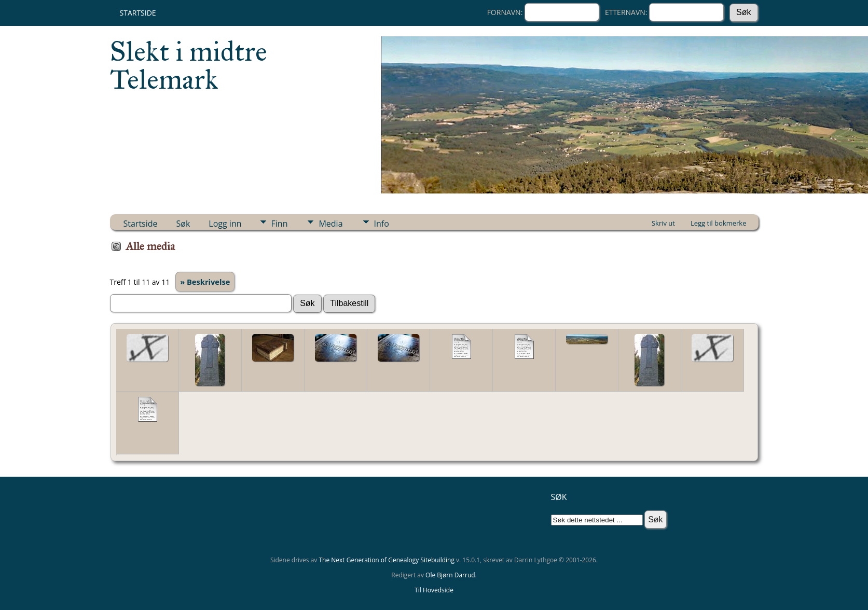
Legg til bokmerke (719, 223)
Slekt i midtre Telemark (189, 65)
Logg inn (225, 224)
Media (330, 224)
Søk (183, 224)
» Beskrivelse (205, 282)
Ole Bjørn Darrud (450, 575)
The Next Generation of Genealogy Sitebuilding (387, 560)
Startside (138, 13)
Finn (280, 224)
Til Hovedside (434, 590)
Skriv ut (663, 223)
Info (382, 224)
